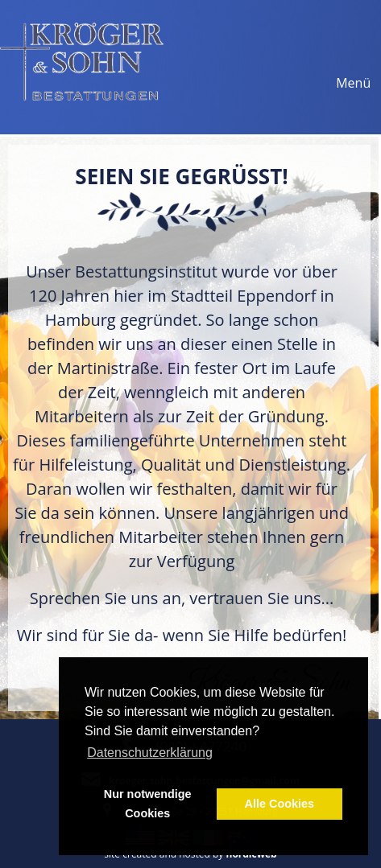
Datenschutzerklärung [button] (150, 753)
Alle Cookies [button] (280, 804)
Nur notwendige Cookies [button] (148, 804)
